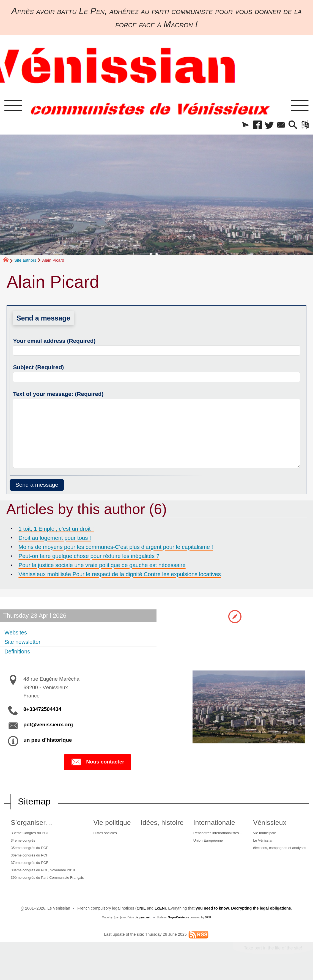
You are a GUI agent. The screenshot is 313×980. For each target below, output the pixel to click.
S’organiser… (30, 824)
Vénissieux (265, 824)
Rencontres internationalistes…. (215, 835)
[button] (239, 126)
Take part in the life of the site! (273, 960)
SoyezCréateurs (179, 930)
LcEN (159, 921)
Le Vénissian (260, 843)
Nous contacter (98, 764)
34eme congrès (23, 843)
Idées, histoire (159, 824)
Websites (17, 634)
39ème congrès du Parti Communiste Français (42, 887)
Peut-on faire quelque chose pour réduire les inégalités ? (97, 557)
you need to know (212, 921)
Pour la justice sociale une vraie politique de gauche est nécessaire (112, 566)
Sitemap (34, 803)
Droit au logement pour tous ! (59, 539)
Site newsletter (25, 643)
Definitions (19, 653)
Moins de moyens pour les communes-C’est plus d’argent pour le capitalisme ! (127, 548)
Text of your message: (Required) (58, 395)
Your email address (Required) (54, 342)
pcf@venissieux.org (48, 726)
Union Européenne (203, 843)
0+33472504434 (42, 711)
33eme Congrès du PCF (30, 835)
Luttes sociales (107, 835)
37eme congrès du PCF (30, 868)
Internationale (208, 824)
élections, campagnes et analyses (278, 852)
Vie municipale (261, 835)
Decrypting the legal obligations (261, 921)
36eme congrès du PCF (30, 860)
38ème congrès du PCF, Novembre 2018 (45, 876)
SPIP (208, 930)
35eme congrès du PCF (30, 852)
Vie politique (112, 824)
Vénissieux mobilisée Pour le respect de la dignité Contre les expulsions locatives (132, 575)
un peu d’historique (48, 742)
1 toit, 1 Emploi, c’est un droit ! (61, 530)
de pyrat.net (143, 930)
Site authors (25, 262)
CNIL (141, 921)
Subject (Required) (38, 368)
